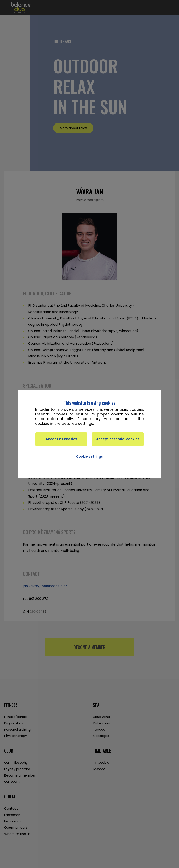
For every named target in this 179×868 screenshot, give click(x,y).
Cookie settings (89, 456)
